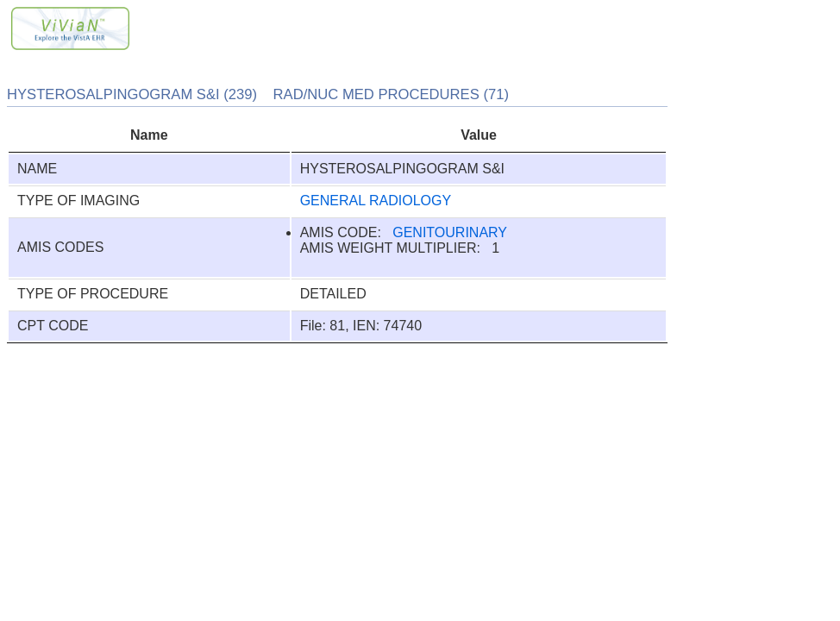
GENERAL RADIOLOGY (376, 201)
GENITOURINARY (450, 232)
